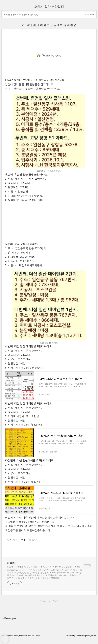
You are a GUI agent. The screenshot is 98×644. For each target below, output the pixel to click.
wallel (93, 636)
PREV (42, 601)
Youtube (31, 636)
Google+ (38, 636)
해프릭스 (12, 563)
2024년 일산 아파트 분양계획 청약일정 (21, 14)
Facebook (23, 636)
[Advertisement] (49, 55)
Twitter (16, 636)
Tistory (78, 636)
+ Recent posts (10, 618)
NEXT (55, 601)
